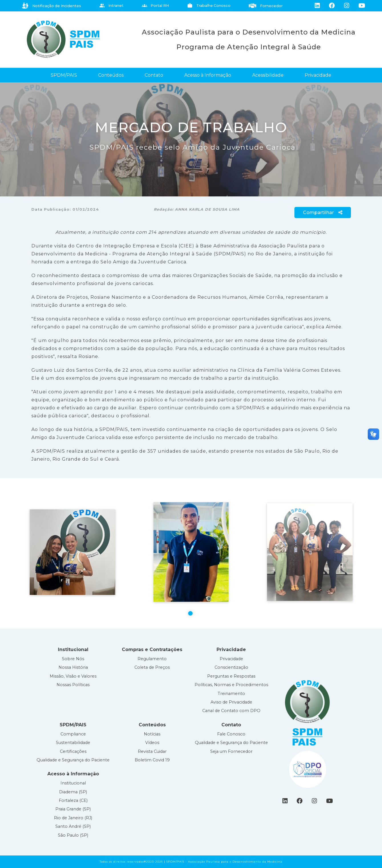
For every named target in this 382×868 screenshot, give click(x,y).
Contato (154, 75)
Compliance (73, 734)
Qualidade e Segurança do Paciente (73, 760)
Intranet (111, 6)
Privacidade (318, 75)
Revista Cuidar (152, 751)
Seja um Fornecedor (231, 751)
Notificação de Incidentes (51, 6)
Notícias (152, 734)
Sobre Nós (73, 659)
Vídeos (152, 743)
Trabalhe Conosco (209, 6)
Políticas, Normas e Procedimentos (231, 685)
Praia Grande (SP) (73, 809)
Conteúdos (111, 75)
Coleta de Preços (152, 667)
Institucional (73, 783)
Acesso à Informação (208, 75)
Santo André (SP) (73, 826)
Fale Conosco (231, 734)
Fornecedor (266, 6)
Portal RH (155, 6)
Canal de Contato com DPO (231, 711)
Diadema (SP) (73, 792)
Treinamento (231, 694)
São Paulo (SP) (73, 835)
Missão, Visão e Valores (73, 676)
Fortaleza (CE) (73, 800)
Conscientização (231, 667)
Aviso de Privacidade (231, 702)
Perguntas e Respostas (231, 676)
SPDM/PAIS (64, 75)
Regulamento (152, 659)
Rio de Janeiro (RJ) (73, 818)
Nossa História (73, 667)
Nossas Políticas (73, 685)
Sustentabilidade (73, 743)
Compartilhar (323, 213)
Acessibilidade (268, 75)
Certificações (73, 751)
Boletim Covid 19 (152, 760)
